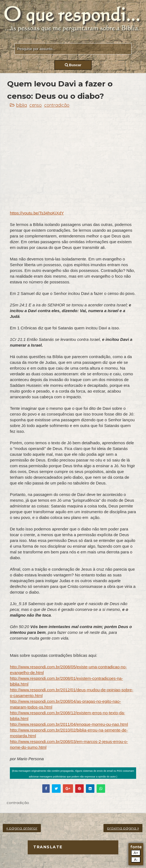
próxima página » (123, 828)
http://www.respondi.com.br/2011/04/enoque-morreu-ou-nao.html (69, 724)
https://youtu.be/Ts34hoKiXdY (37, 213)
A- (136, 860)
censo (36, 105)
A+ (136, 853)
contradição (57, 105)
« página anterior (22, 828)
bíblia (22, 105)
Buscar (73, 65)
